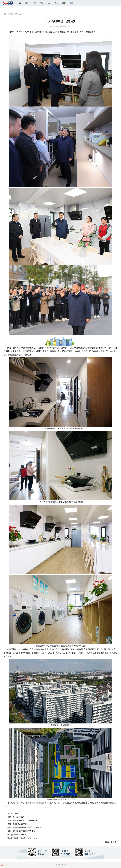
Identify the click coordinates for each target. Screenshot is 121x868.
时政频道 (11, 14)
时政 (19, 3)
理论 (42, 3)
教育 (64, 3)
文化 (49, 3)
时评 (34, 3)
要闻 (16, 14)
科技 (57, 3)
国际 (27, 3)
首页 (5, 14)
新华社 (56, 26)
